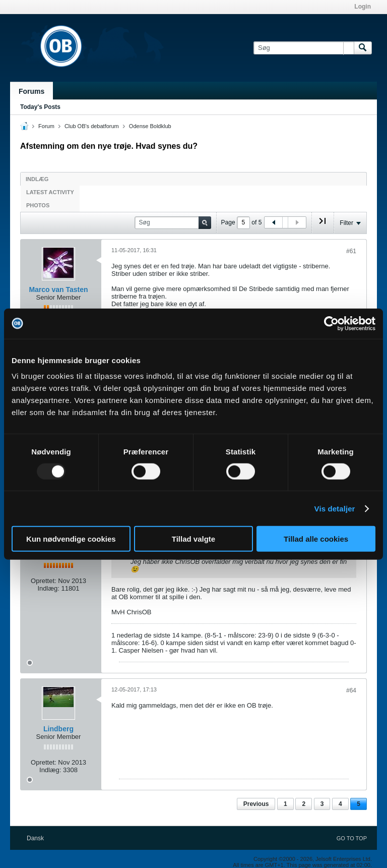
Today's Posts (40, 107)
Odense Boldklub (150, 126)
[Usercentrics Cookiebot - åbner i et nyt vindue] (331, 323)
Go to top (352, 838)
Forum (46, 126)
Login (363, 7)
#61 (351, 251)
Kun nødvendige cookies (71, 539)
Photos (38, 205)
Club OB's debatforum (92, 126)
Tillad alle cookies (316, 539)
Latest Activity (50, 192)
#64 (351, 690)
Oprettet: (44, 581)
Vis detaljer (335, 508)
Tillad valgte (193, 539)
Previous (256, 804)
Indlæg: (48, 588)
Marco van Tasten (58, 290)
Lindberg (58, 729)
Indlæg (37, 179)
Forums (31, 91)
